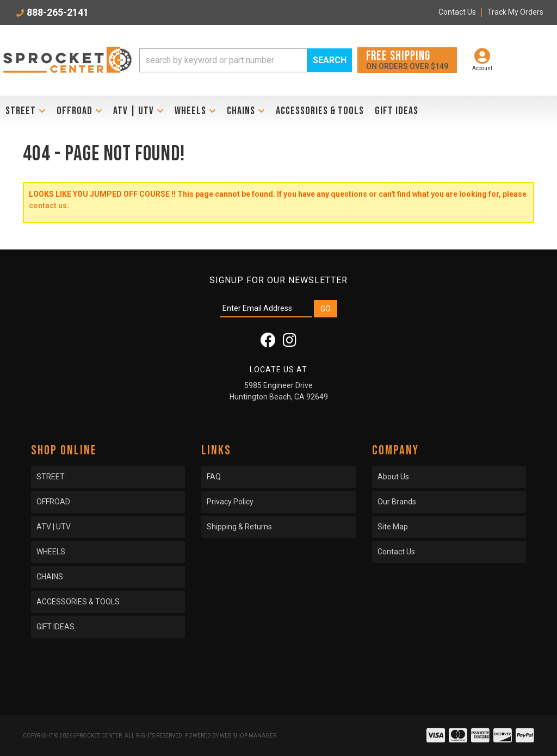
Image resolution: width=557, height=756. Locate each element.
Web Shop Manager (248, 736)
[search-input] (223, 60)
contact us (48, 205)
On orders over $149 (407, 60)
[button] (246, 60)
